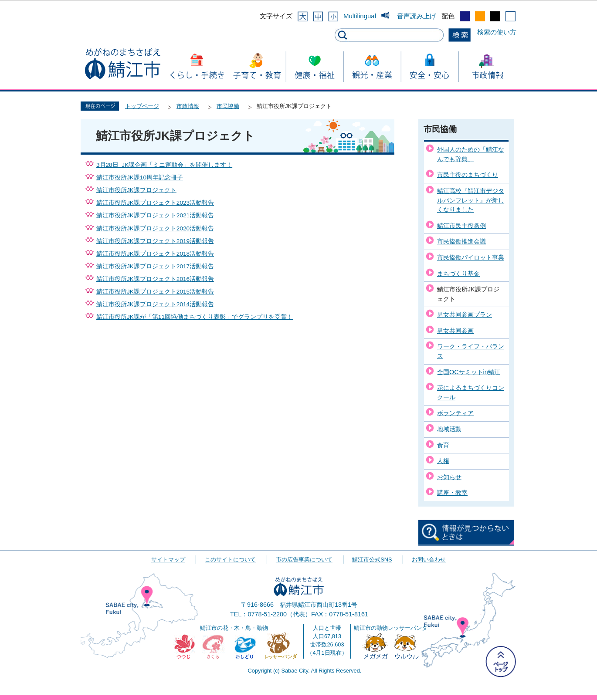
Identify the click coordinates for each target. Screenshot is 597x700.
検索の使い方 (497, 32)
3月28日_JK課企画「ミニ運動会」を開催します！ (164, 165)
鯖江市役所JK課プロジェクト (136, 190)
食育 (443, 445)
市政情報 (188, 106)
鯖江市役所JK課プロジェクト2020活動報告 (155, 228)
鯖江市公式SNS (372, 560)
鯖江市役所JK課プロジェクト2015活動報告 (155, 292)
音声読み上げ (417, 16)
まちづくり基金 (458, 274)
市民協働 (228, 106)
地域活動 (449, 429)
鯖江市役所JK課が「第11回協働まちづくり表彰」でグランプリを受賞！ (195, 317)
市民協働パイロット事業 (471, 257)
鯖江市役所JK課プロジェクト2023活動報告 (155, 203)
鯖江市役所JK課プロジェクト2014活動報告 (155, 304)
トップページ (142, 106)
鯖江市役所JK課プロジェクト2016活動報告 (155, 279)
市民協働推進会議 (461, 241)
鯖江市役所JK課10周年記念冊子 (140, 178)
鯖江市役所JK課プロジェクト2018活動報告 (155, 254)
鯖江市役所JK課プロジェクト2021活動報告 (155, 215)
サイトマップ (168, 560)
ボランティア (455, 413)
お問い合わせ (429, 560)
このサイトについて (230, 560)
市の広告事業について (304, 560)
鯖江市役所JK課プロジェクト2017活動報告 (155, 266)
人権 (443, 461)
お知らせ (449, 477)
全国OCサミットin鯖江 (469, 372)
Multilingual (360, 16)
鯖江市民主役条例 (461, 226)
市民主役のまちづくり (468, 175)
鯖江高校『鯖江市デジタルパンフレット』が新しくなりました (471, 200)
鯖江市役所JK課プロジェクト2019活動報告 (155, 241)
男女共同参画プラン (465, 314)
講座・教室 (452, 493)
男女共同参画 (455, 331)
